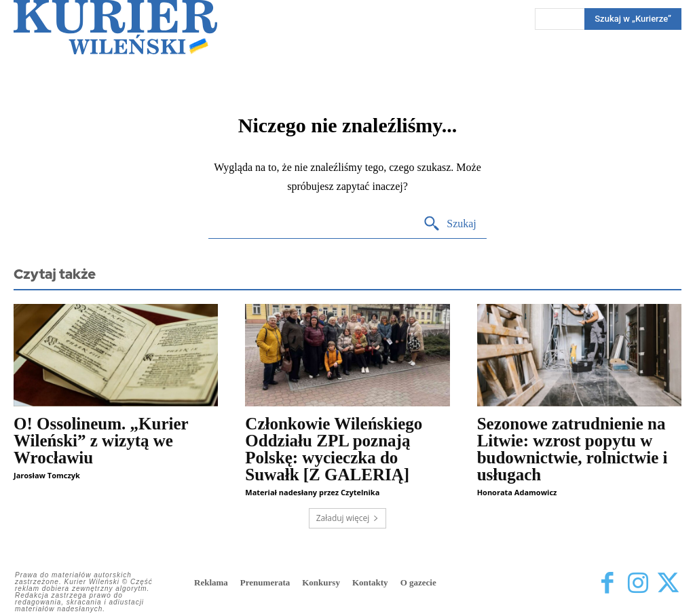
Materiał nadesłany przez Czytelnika (312, 492)
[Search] (450, 224)
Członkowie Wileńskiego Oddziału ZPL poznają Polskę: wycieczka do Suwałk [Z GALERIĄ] (334, 449)
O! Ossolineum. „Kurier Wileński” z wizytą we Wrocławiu (101, 441)
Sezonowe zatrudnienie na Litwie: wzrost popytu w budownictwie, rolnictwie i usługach (572, 449)
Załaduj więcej (348, 518)
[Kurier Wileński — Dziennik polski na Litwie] (115, 27)
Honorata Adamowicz (517, 492)
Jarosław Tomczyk (47, 475)
